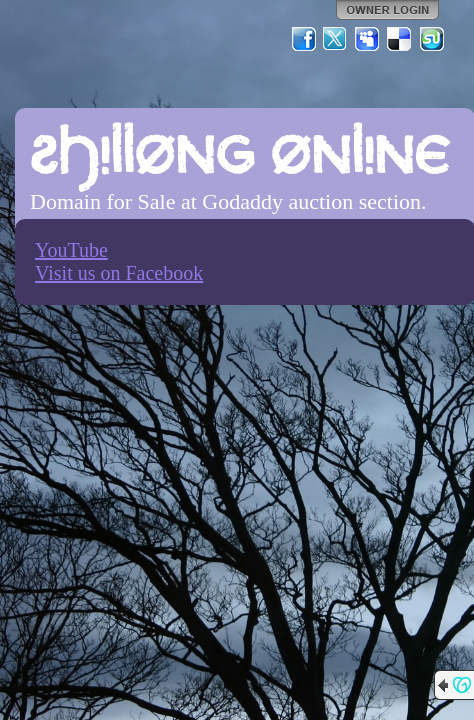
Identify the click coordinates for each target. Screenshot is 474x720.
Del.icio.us (400, 39)
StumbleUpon (432, 39)
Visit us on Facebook (119, 273)
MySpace (368, 39)
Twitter (336, 39)
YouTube (71, 250)
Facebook (304, 39)
